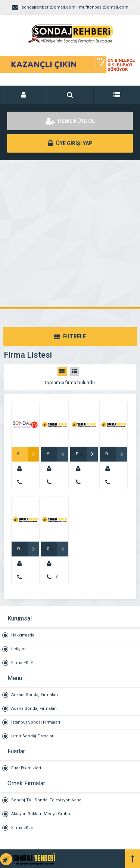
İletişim (18, 649)
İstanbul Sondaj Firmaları (36, 722)
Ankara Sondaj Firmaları (35, 695)
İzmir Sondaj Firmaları (33, 736)
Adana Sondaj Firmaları (34, 709)
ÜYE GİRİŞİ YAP (70, 143)
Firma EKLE (22, 663)
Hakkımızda (23, 635)
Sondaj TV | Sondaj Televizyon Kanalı (47, 800)
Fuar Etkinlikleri (26, 768)
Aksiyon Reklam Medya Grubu (41, 814)
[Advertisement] (70, 234)
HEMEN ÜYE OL (70, 121)
